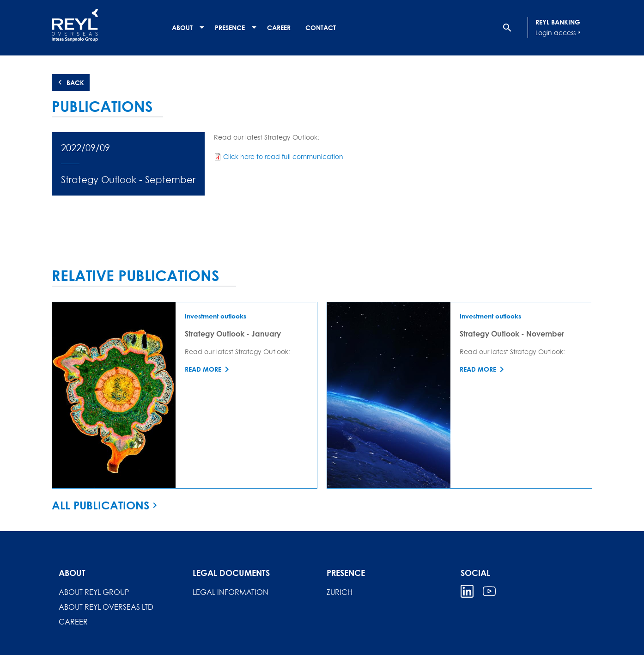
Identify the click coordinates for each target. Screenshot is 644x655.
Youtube (489, 591)
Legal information (231, 592)
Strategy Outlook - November (512, 334)
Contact (321, 28)
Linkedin (467, 591)
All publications (100, 505)
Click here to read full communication (283, 156)
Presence (230, 28)
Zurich (340, 592)
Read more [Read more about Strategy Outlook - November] (478, 369)
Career (279, 28)
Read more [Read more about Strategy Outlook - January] (203, 369)
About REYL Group (94, 592)
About (182, 28)
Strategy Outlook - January (233, 334)
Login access (559, 32)
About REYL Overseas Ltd (106, 607)
